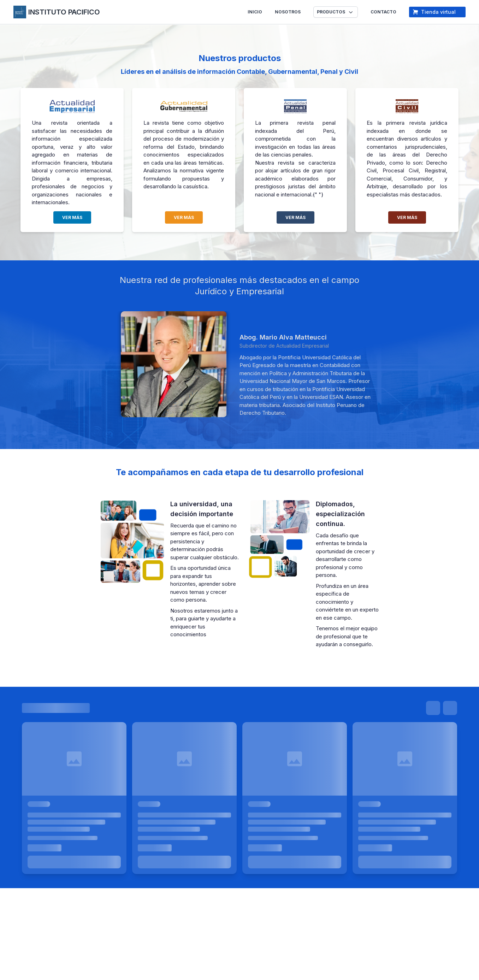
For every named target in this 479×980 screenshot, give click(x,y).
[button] (336, 12)
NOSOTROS (288, 12)
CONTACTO (383, 12)
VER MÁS (72, 217)
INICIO (255, 12)
